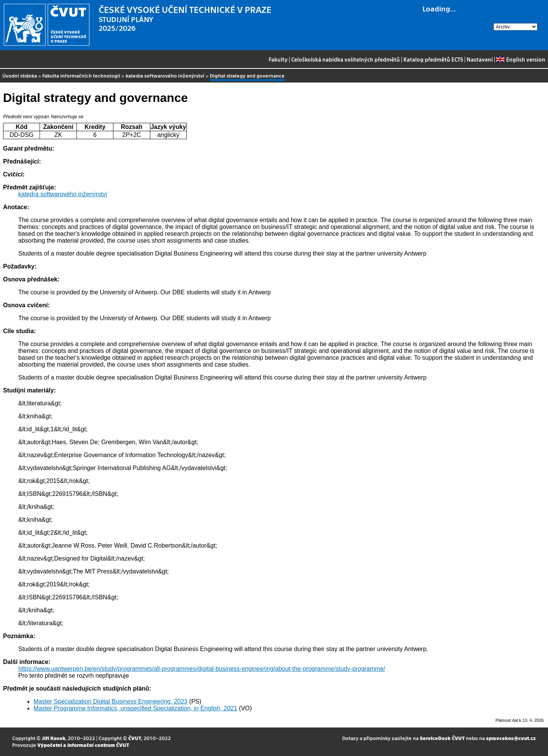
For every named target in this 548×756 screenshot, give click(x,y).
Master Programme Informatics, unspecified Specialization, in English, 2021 (135, 708)
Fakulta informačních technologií (81, 75)
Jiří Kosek (54, 738)
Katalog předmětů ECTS (433, 59)
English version (521, 59)
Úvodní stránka (20, 75)
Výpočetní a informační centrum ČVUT (83, 745)
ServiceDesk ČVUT (442, 738)
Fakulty (278, 59)
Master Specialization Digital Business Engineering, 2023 (111, 701)
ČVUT (135, 738)
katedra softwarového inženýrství (165, 75)
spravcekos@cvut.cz (511, 738)
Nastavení (480, 59)
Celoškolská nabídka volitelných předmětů (346, 59)
